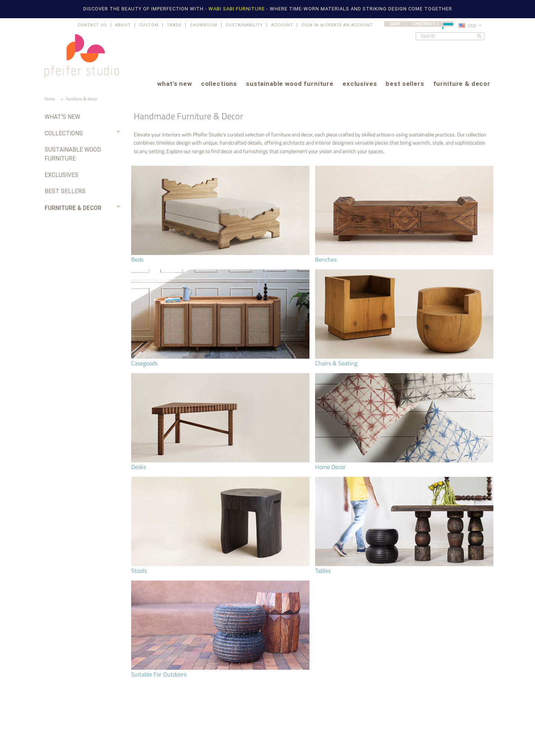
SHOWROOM (204, 25)
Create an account (349, 25)
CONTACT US (92, 25)
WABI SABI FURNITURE (237, 9)
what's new (174, 84)
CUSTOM (149, 25)
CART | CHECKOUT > (421, 24)
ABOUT (123, 25)
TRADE (174, 25)
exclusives (360, 84)
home (50, 99)
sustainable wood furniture (290, 84)
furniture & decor (462, 84)
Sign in (310, 25)
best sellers (405, 84)
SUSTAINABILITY (244, 25)
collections (219, 84)
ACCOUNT (282, 25)
